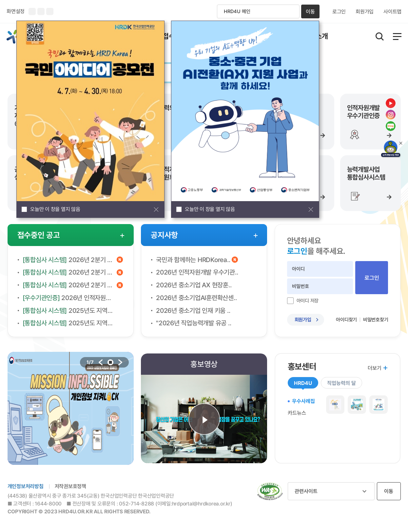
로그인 (339, 12)
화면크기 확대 (32, 11)
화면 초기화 (50, 11)
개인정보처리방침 (26, 486)
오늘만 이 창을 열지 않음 (55, 209)
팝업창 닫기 (156, 209)
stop (110, 362)
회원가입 (365, 12)
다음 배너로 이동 (120, 362)
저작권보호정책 (70, 486)
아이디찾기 (346, 320)
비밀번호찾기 (376, 320)
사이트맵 (392, 12)
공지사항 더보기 (256, 236)
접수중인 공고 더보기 (122, 236)
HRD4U (303, 383)
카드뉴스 (297, 413)
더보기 (374, 368)
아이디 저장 (308, 301)
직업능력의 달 (341, 383)
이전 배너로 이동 (101, 362)
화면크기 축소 (41, 11)
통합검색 (380, 37)
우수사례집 (303, 401)
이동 (310, 12)
